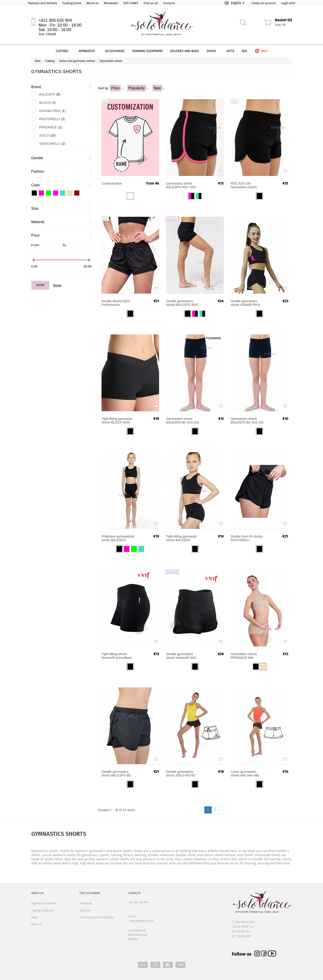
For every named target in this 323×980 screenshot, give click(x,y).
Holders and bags (185, 51)
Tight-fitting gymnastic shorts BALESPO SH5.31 (182, 538)
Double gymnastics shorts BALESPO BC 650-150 (116, 773)
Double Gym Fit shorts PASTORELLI (247, 538)
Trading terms (72, 3)
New (157, 88)
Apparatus (88, 51)
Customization (112, 183)
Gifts (230, 51)
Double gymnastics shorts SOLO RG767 (181, 773)
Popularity (136, 88)
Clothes (64, 51)
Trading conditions (43, 911)
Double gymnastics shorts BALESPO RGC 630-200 (182, 303)
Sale (261, 51)
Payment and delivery (42, 3)
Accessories (115, 51)
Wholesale (111, 3)
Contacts (169, 3)
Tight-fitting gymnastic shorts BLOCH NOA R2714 (117, 421)
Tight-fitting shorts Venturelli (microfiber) (117, 656)
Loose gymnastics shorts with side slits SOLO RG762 (245, 773)
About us (92, 3)
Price (115, 88)
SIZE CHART (131, 3)
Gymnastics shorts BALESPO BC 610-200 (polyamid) (182, 421)
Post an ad (151, 3)
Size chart (85, 911)
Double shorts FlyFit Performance (116, 303)
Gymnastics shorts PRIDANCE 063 (244, 656)
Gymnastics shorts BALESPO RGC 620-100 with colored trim (181, 185)
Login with (288, 3)
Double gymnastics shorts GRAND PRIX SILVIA (245, 303)
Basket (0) (283, 20)
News (35, 917)
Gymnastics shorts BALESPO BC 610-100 (247, 421)
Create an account (264, 3)
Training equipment (147, 51)
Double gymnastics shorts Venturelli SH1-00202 (181, 656)
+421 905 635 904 (55, 20)
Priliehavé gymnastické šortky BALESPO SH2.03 (118, 538)
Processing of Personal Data (96, 917)
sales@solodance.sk (141, 921)
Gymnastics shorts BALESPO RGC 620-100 (247, 185)
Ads (244, 51)
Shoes (213, 51)
